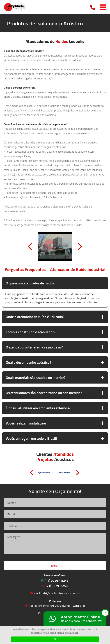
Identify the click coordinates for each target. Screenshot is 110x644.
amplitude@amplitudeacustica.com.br (57, 593)
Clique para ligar (93, 7)
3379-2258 (57, 586)
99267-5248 (57, 580)
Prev (30, 247)
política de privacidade (67, 633)
